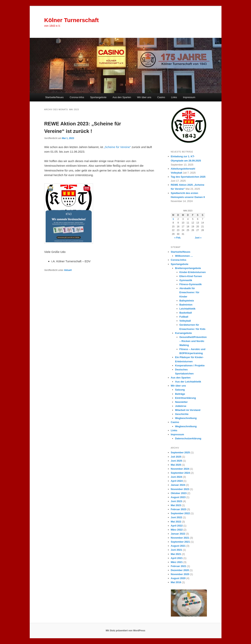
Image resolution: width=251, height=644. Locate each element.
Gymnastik (186, 280)
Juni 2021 (177, 550)
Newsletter (181, 402)
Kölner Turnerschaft (72, 20)
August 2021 (178, 546)
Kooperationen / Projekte (190, 365)
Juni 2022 (177, 517)
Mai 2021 (176, 554)
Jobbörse (181, 406)
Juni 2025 (177, 461)
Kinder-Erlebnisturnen (193, 272)
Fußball (184, 317)
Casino (161, 97)
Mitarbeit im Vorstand (188, 410)
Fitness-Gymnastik (191, 284)
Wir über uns (144, 97)
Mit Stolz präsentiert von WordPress (126, 631)
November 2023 (180, 489)
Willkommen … (184, 256)
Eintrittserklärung (185, 398)
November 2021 (180, 538)
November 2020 (180, 574)
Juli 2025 (176, 457)
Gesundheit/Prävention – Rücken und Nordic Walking (193, 341)
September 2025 (180, 452)
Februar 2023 (179, 509)
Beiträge (180, 394)
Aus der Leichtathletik (188, 382)
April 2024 (177, 481)
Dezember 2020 (180, 570)
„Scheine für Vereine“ (117, 147)
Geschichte (182, 414)
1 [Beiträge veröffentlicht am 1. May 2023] (173, 219)
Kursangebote (183, 333)
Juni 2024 (177, 477)
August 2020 (178, 578)
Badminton (186, 305)
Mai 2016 (176, 582)
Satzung (180, 390)
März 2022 (177, 530)
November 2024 (180, 469)
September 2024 (180, 473)
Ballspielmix (187, 301)
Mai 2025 (176, 465)
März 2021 (177, 562)
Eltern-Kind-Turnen (191, 276)
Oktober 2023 (179, 493)
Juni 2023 (177, 501)
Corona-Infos (77, 97)
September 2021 (180, 542)
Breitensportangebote (188, 268)
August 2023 (178, 497)
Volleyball (185, 321)
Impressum (189, 97)
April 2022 (177, 526)
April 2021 (177, 558)
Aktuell (68, 270)
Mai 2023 (176, 505)
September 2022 (180, 513)
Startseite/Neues (54, 97)
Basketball (186, 313)
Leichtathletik (188, 309)
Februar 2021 (179, 566)
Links (174, 97)
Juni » (198, 238)
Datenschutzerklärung (188, 438)
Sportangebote (98, 97)
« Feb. (178, 238)
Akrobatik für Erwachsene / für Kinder (189, 292)
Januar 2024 (178, 485)
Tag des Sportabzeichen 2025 (188, 177)
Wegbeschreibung (186, 418)
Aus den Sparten (122, 97)
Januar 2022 (178, 534)
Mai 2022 (176, 522)
